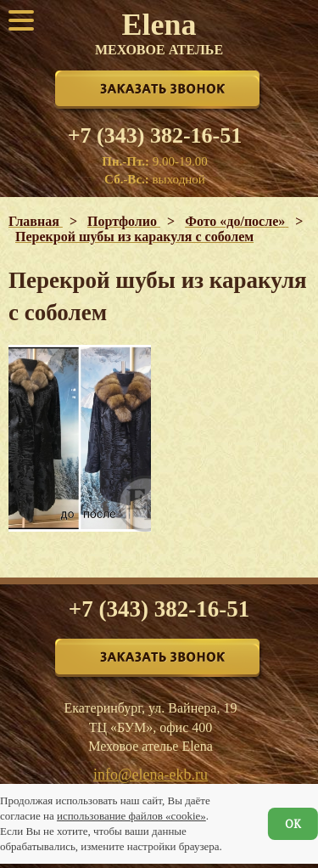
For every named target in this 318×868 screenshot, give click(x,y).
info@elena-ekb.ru (151, 775)
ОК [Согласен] (293, 824)
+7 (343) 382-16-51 (155, 136)
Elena (159, 32)
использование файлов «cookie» (131, 816)
